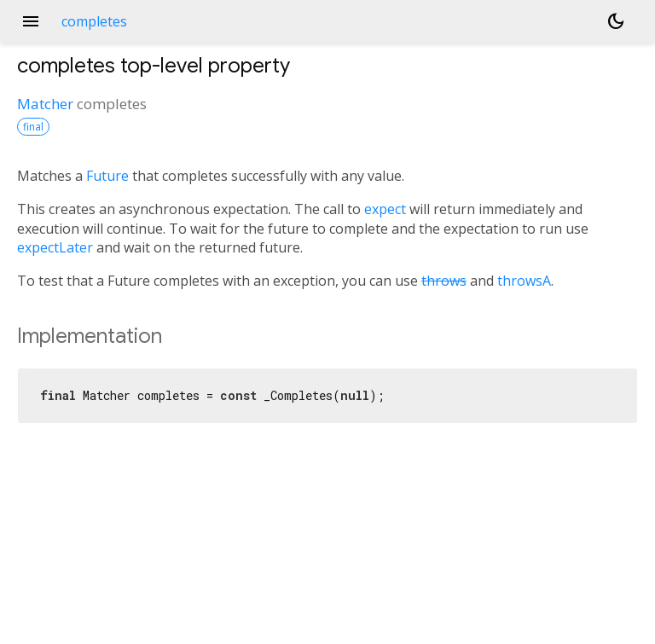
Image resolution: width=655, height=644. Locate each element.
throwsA (524, 281)
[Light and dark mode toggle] (616, 21)
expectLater (55, 247)
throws (444, 281)
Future (107, 176)
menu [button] (31, 21)
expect (385, 209)
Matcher (45, 104)
